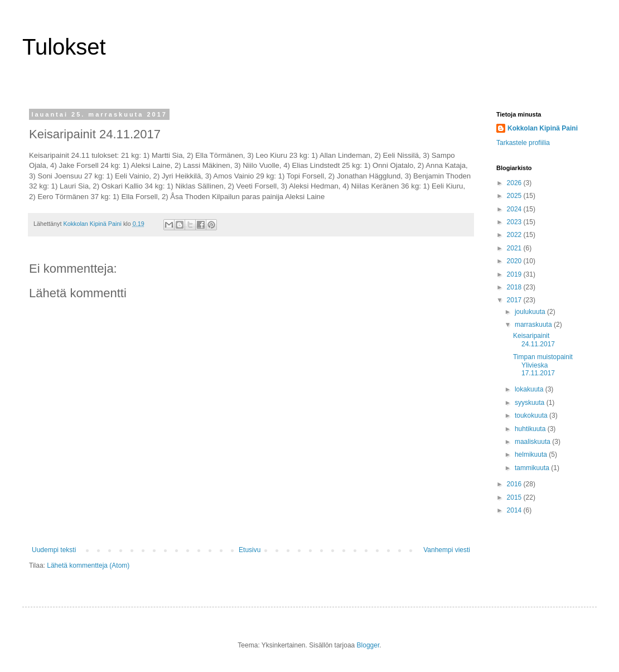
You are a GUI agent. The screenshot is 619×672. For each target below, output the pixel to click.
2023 (515, 222)
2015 (515, 497)
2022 (515, 235)
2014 (515, 510)
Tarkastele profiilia (523, 143)
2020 (515, 261)
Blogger (368, 645)
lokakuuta (530, 389)
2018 (515, 287)
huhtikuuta (531, 429)
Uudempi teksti (54, 550)
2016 (515, 484)
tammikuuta (533, 468)
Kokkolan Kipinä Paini (543, 128)
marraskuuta (534, 325)
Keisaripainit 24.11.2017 (534, 340)
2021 (515, 248)
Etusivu (250, 550)
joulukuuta (531, 312)
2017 (515, 300)
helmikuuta (532, 455)
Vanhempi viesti (447, 550)
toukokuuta (532, 415)
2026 (515, 183)
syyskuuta (531, 403)
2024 (515, 209)
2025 (515, 196)
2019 (515, 274)
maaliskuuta (533, 442)
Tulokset (64, 47)
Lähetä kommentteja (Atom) (88, 565)
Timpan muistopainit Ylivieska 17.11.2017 (543, 365)
